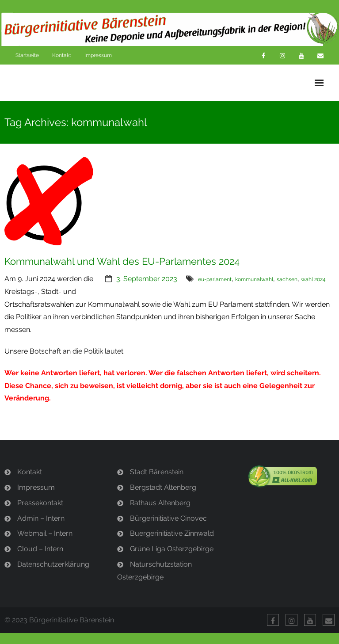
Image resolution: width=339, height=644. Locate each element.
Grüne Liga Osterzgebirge (172, 549)
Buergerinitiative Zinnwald (172, 533)
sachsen (287, 279)
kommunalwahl (254, 279)
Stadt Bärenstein (157, 472)
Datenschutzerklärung (53, 564)
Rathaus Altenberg (160, 503)
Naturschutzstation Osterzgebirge (154, 571)
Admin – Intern (41, 518)
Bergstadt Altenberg (163, 487)
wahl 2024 (313, 279)
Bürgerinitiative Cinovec (168, 518)
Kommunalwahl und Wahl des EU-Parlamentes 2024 (122, 261)
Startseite (27, 55)
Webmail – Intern (45, 533)
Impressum (98, 55)
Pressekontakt (40, 503)
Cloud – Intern (40, 549)
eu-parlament (215, 279)
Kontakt (62, 55)
